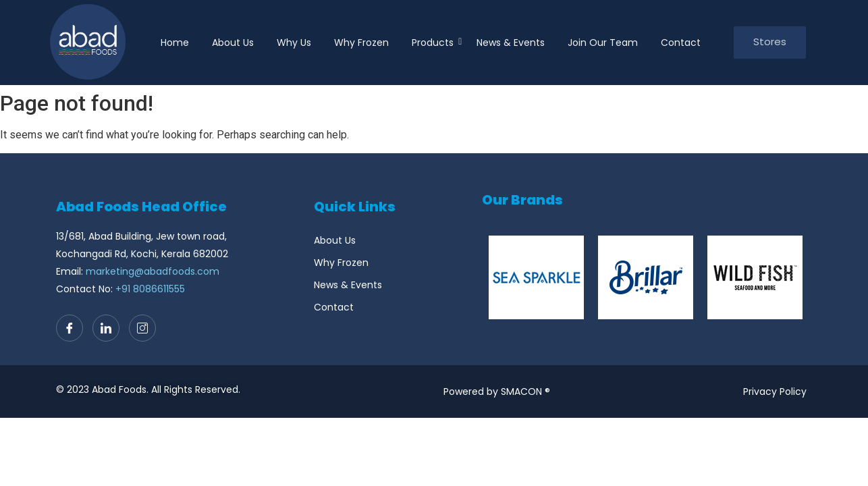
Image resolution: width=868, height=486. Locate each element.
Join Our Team (603, 43)
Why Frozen (361, 43)
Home (175, 43)
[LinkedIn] (106, 328)
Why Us (294, 43)
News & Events (511, 43)
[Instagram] (142, 328)
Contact (681, 43)
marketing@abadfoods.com (153, 271)
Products (435, 43)
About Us (233, 43)
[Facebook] (70, 328)
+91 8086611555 (150, 289)
